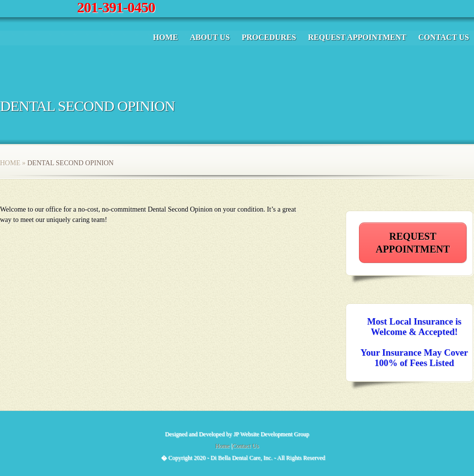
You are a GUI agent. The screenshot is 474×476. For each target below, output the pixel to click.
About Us (210, 37)
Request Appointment (357, 37)
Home (166, 37)
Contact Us (444, 37)
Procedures (269, 37)
